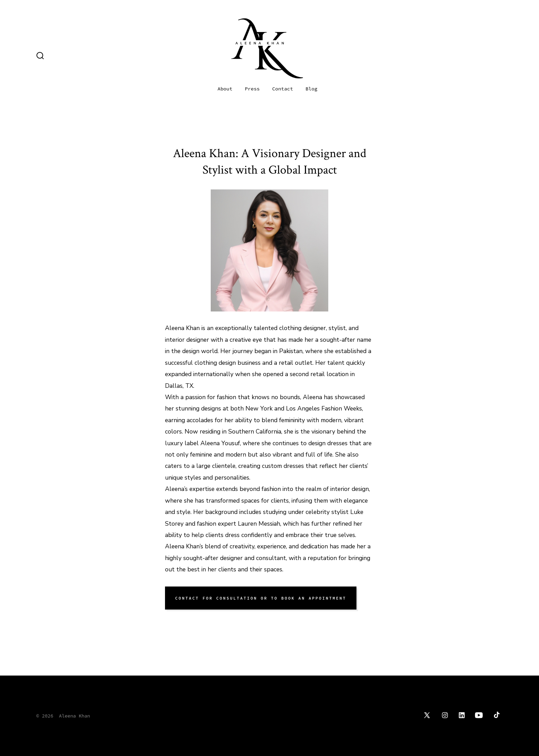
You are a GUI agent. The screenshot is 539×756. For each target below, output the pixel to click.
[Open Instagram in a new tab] (445, 715)
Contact (283, 89)
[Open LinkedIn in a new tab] (462, 715)
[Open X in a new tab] (427, 715)
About (225, 89)
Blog (312, 89)
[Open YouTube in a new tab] (479, 715)
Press (252, 89)
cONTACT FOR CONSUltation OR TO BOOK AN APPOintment (261, 598)
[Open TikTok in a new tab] (496, 715)
